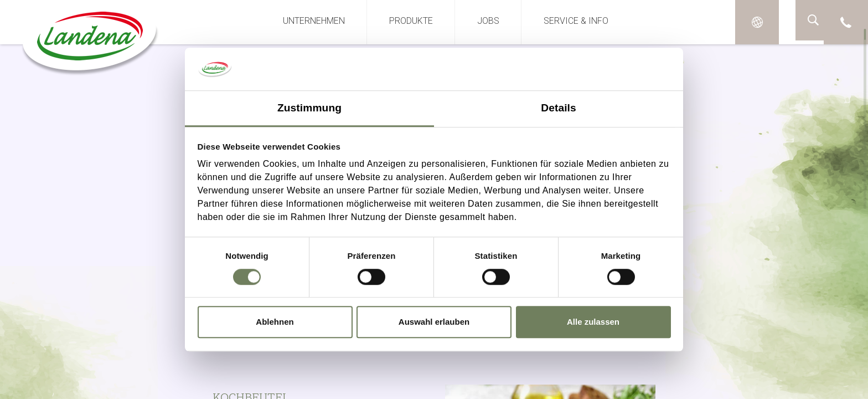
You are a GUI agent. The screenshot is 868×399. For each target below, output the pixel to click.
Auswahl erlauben (434, 322)
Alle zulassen (593, 322)
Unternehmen (314, 21)
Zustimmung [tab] (309, 108)
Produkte (411, 21)
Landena (87, 42)
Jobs (488, 21)
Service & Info (576, 21)
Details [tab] (559, 108)
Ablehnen (275, 322)
